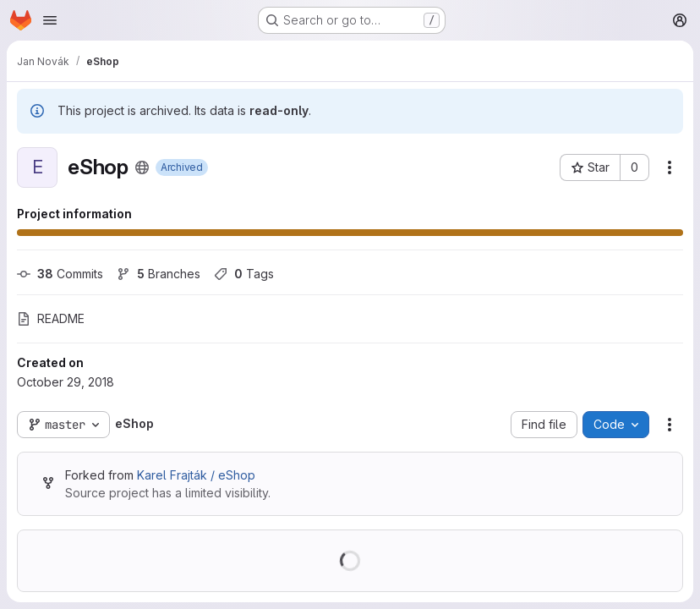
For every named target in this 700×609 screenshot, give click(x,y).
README (51, 318)
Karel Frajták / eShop (196, 475)
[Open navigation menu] (50, 20)
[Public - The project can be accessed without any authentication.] (142, 167)
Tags (244, 274)
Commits (60, 274)
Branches (159, 274)
